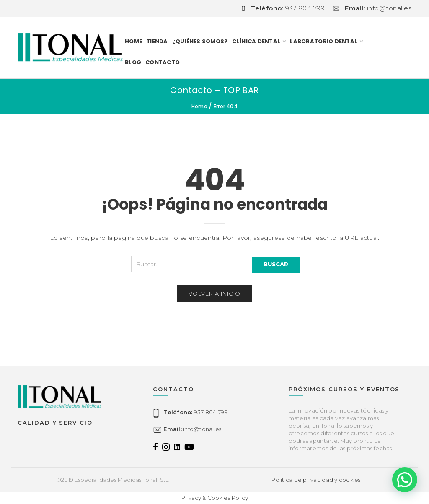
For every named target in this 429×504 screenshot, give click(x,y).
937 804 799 (195, 412)
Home (133, 41)
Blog (133, 62)
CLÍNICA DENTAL (256, 41)
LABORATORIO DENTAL (324, 41)
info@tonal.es (192, 429)
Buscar (276, 264)
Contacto (163, 62)
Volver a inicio (214, 294)
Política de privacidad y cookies (316, 480)
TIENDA (157, 41)
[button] (405, 480)
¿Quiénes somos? (200, 41)
